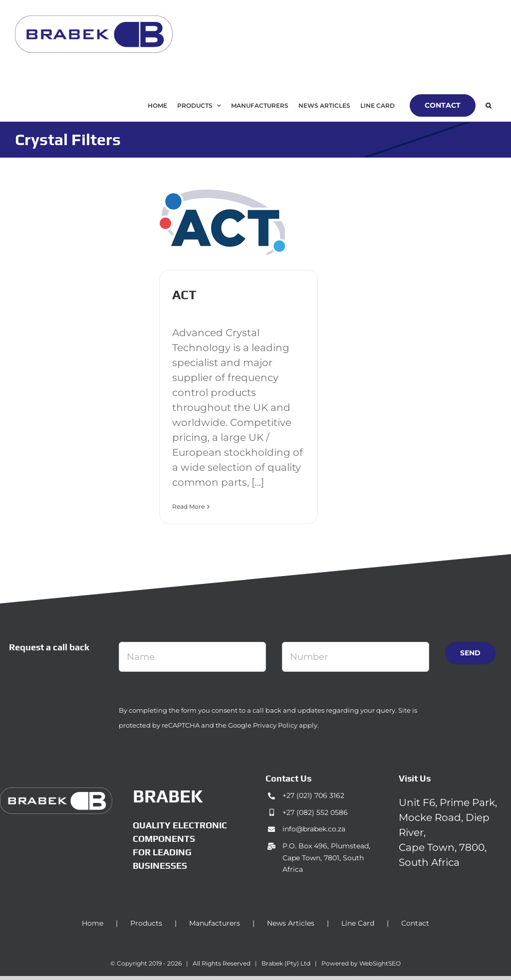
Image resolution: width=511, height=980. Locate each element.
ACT (184, 295)
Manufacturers (215, 923)
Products (146, 923)
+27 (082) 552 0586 (315, 812)
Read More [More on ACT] (188, 506)
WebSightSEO (380, 963)
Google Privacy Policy (263, 725)
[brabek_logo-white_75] (56, 792)
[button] (488, 105)
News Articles (291, 923)
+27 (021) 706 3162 (313, 795)
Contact (415, 923)
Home (93, 923)
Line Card (358, 923)
